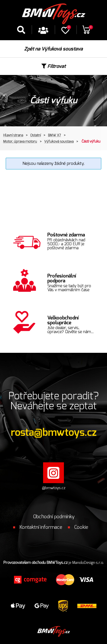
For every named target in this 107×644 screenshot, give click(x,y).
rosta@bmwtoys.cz (54, 433)
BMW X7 (54, 135)
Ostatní (36, 135)
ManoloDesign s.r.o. (88, 563)
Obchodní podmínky (54, 517)
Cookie (81, 527)
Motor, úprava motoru (20, 141)
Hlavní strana (13, 135)
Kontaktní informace (41, 527)
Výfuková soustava (59, 141)
